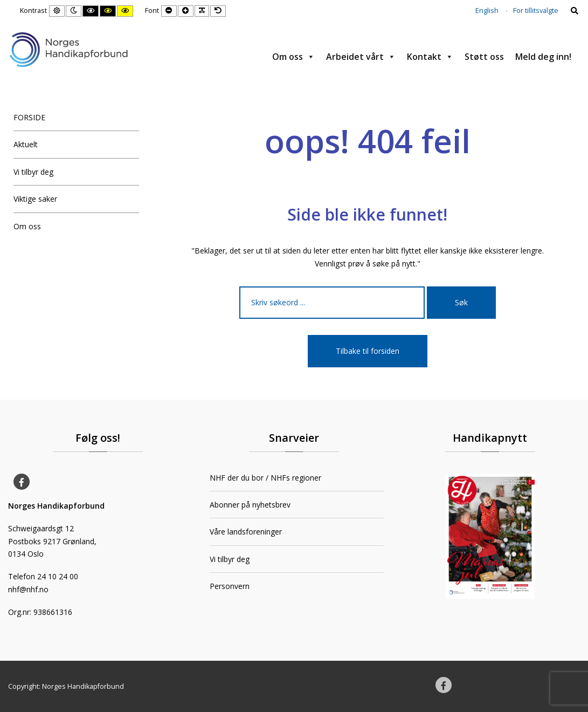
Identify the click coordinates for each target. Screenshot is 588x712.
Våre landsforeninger (246, 532)
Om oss (293, 57)
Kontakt (430, 57)
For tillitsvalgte (536, 11)
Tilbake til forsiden (368, 351)
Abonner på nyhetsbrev (250, 505)
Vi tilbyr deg (33, 172)
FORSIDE (29, 117)
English (487, 11)
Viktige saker (35, 199)
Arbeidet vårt (361, 57)
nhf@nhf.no (28, 589)
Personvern (230, 586)
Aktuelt (26, 144)
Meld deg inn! (543, 57)
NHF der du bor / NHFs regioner (265, 478)
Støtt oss (484, 57)
